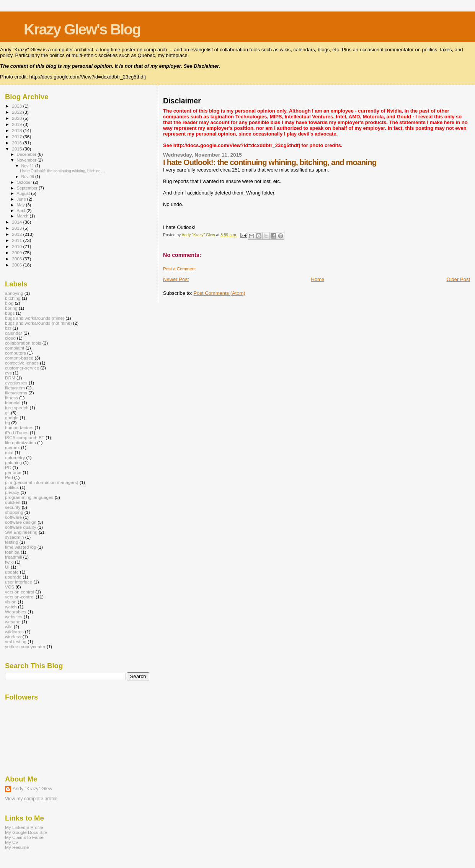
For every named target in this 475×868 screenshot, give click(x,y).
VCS (10, 587)
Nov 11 (28, 166)
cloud (10, 338)
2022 (17, 112)
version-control (20, 597)
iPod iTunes (17, 432)
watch (11, 607)
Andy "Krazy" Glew (32, 789)
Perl (9, 477)
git (7, 413)
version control (20, 592)
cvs (8, 373)
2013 (17, 228)
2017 (17, 136)
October (25, 182)
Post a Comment (179, 269)
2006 (17, 265)
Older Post (458, 279)
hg (7, 423)
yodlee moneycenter (25, 647)
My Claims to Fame (24, 837)
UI (7, 567)
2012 (17, 234)
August (24, 193)
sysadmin (15, 537)
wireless (13, 637)
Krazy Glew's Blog (82, 29)
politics (12, 487)
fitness (11, 398)
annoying (14, 293)
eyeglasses (16, 383)
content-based (19, 358)
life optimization (20, 442)
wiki (9, 627)
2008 (17, 259)
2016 (17, 143)
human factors (19, 427)
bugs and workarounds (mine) (35, 318)
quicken (13, 502)
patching (13, 462)
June (22, 199)
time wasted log (20, 547)
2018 (17, 130)
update (12, 572)
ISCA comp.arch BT (25, 437)
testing (12, 542)
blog (9, 303)
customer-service (22, 368)
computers (16, 353)
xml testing (16, 642)
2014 (17, 222)
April (22, 211)
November (27, 160)
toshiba (12, 552)
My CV (12, 842)
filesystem (15, 388)
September (28, 188)
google (12, 418)
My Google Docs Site (26, 832)
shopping (14, 512)
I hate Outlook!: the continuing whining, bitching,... (62, 171)
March (23, 216)
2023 (17, 106)
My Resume (17, 847)
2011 (17, 240)
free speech (17, 408)
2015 (17, 149)
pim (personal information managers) (42, 482)
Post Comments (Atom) (220, 293)
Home (318, 279)
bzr (8, 328)
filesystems (16, 393)
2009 (17, 253)
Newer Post (176, 279)
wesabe (13, 622)
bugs (10, 313)
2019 (17, 124)
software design (21, 522)
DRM (10, 378)
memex (12, 447)
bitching (13, 298)
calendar (14, 333)
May (21, 205)
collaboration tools (23, 343)
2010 (17, 246)
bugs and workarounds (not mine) (38, 323)
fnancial (13, 403)
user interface (19, 582)
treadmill (13, 557)
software (13, 517)
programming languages (29, 497)
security (13, 507)
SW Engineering (21, 532)
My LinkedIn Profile (24, 827)
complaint (15, 348)
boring (11, 308)
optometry (15, 457)
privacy (12, 492)
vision (11, 602)
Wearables (16, 612)
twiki (9, 562)
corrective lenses (22, 363)
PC (8, 467)
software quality (20, 527)
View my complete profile (31, 799)
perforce (13, 472)
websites (14, 617)
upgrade (13, 577)
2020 (17, 118)
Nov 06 (28, 177)
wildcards (14, 632)
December (27, 154)
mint (9, 452)
